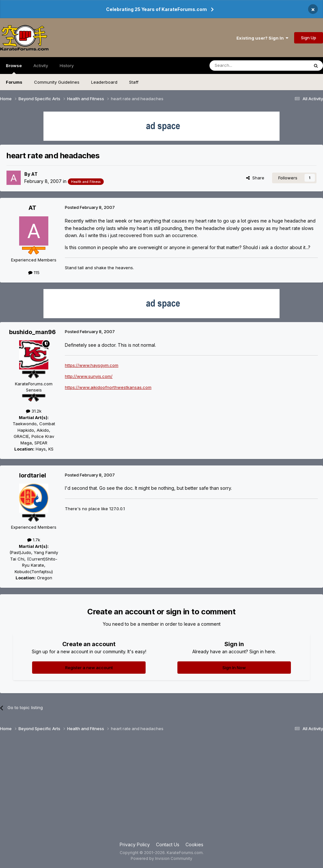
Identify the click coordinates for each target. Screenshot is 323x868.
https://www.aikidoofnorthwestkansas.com (108, 387)
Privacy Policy (135, 844)
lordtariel (33, 475)
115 (34, 272)
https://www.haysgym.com (92, 365)
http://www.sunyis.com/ (89, 376)
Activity (41, 66)
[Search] (243, 66)
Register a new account (89, 668)
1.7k (34, 540)
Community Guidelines (57, 82)
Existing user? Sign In (262, 38)
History (67, 66)
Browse (14, 68)
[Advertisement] (161, 789)
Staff (134, 82)
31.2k (34, 411)
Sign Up (309, 38)
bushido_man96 (32, 332)
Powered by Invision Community (161, 858)
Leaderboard (104, 82)
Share (255, 178)
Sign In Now (234, 668)
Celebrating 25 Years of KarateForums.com (156, 9)
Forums (14, 82)
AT (34, 174)
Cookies (194, 844)
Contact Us (168, 844)
